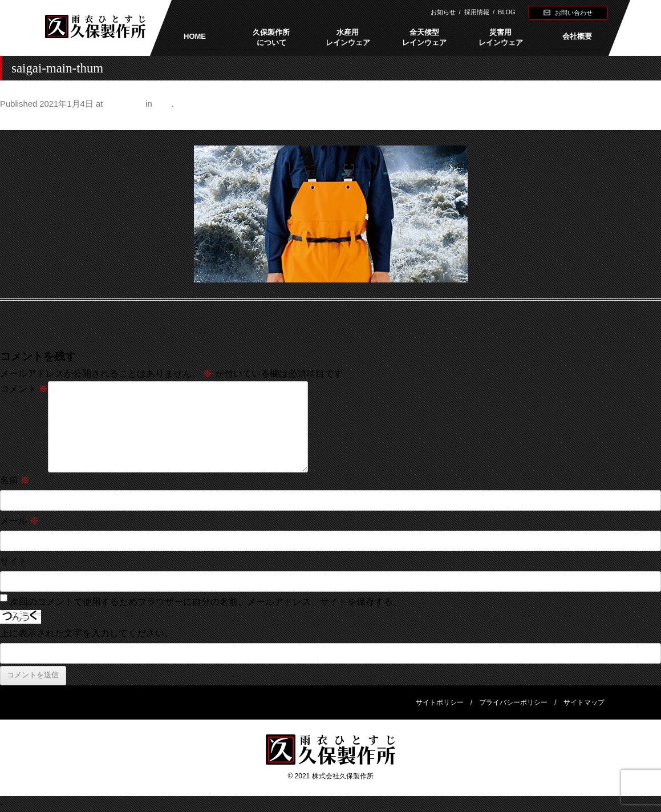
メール (19, 521)
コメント (24, 389)
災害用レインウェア (501, 37)
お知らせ (443, 12)
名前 (15, 480)
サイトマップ (584, 702)
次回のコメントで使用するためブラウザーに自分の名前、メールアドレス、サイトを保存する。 (206, 602)
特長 (163, 104)
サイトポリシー (440, 702)
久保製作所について (271, 37)
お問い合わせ (574, 13)
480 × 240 (124, 104)
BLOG (507, 12)
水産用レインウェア (348, 37)
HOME (195, 36)
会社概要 (577, 36)
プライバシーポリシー (513, 702)
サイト (14, 561)
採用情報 (477, 12)
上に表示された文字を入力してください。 (87, 633)
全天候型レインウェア (424, 37)
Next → (646, 121)
